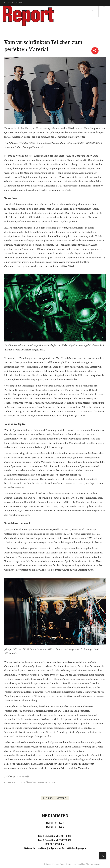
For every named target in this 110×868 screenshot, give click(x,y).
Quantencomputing (43, 782)
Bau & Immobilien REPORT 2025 (55, 836)
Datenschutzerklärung (37, 848)
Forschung (33, 782)
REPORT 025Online (55, 844)
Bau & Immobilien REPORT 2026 (55, 840)
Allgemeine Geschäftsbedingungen (67, 848)
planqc (53, 782)
